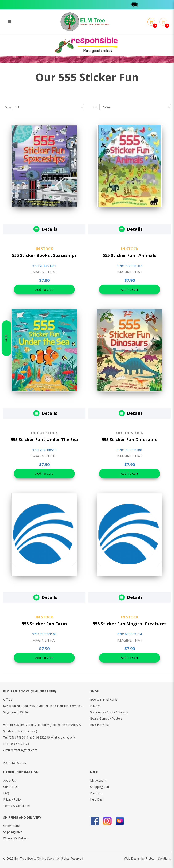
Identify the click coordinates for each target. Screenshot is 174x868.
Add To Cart (44, 290)
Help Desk (97, 799)
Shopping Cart (100, 787)
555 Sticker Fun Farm (44, 624)
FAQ (6, 793)
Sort (95, 107)
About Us (9, 780)
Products (96, 793)
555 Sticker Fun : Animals (130, 255)
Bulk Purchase (100, 725)
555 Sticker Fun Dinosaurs (130, 439)
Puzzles (95, 706)
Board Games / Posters (106, 718)
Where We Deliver (15, 838)
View (8, 107)
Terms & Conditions (17, 806)
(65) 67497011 (19, 737)
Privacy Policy (12, 799)
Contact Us (11, 787)
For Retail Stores (15, 763)
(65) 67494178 (19, 744)
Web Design (132, 858)
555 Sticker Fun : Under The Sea (44, 439)
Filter (6, 434)
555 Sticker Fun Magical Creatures (130, 624)
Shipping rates (13, 832)
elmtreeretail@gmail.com (20, 750)
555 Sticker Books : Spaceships (44, 255)
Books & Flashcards (104, 700)
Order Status (12, 826)
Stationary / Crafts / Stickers (109, 712)
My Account (98, 780)
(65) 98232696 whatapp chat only (53, 737)
